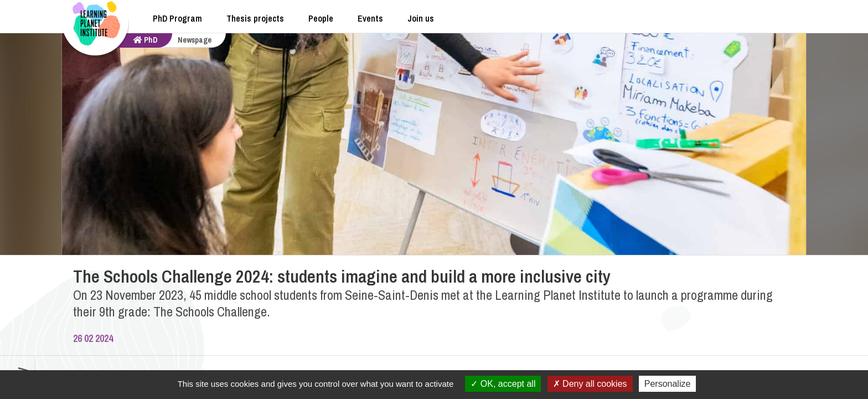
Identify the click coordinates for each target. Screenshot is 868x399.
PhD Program (177, 18)
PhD (146, 40)
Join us (421, 18)
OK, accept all (503, 384)
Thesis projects (255, 18)
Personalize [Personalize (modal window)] (668, 384)
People (321, 18)
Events (370, 18)
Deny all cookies (590, 384)
